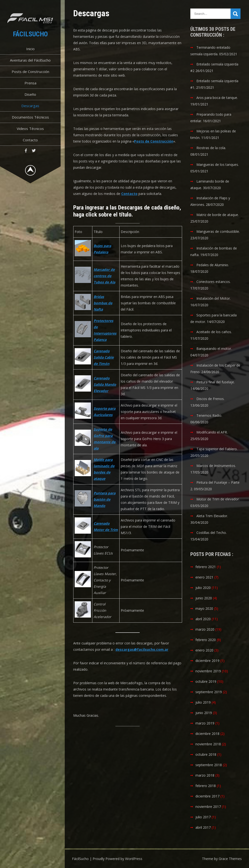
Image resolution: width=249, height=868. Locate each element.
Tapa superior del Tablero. (217, 449)
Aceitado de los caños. (214, 332)
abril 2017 (203, 827)
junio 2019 (204, 713)
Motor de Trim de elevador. (218, 499)
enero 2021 (204, 577)
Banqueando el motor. (214, 349)
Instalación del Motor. (213, 298)
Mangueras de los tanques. (218, 165)
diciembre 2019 (207, 661)
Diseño (30, 94)
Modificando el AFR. (212, 432)
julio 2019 (203, 702)
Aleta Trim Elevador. (212, 516)
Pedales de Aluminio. (213, 265)
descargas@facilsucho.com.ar (142, 649)
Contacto (30, 140)
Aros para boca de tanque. (217, 98)
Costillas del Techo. (212, 533)
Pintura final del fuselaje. (216, 382)
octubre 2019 (206, 681)
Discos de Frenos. (210, 399)
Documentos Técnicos (30, 117)
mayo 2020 (204, 608)
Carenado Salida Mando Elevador (105, 384)
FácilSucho (30, 34)
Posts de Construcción (30, 72)
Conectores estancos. (213, 282)
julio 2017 (203, 817)
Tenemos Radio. (209, 415)
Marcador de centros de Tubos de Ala (104, 276)
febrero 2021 (206, 567)
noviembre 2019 (208, 671)
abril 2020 (203, 619)
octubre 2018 (206, 754)
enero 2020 (204, 650)
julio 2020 (203, 588)
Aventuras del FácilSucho (30, 60)
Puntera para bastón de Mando (104, 499)
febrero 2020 (206, 640)
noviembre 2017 (208, 807)
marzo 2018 (205, 775)
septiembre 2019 (209, 692)
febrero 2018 (206, 786)
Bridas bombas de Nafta (103, 303)
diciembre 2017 (207, 796)
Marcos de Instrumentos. (216, 466)
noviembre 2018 (208, 744)
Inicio (30, 49)
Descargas (30, 106)
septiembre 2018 (209, 765)
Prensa (30, 83)
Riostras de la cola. (211, 148)
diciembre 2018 (207, 734)
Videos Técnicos (30, 129)
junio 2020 (204, 598)
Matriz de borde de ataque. (218, 215)
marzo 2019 (205, 723)
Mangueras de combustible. (218, 231)
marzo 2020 (205, 629)
